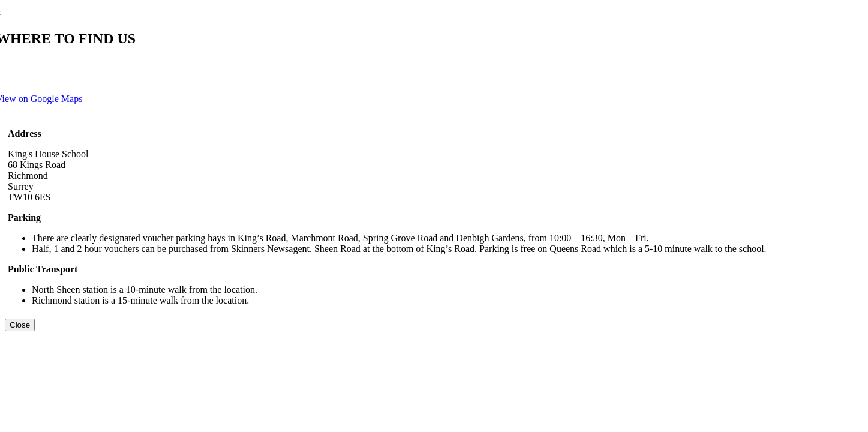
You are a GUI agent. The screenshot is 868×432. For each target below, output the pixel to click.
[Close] (20, 325)
